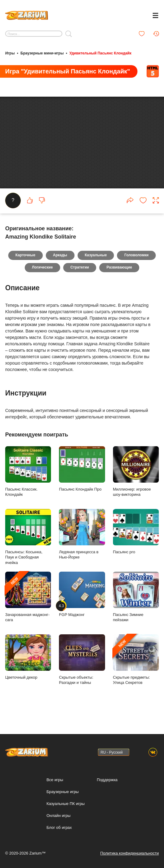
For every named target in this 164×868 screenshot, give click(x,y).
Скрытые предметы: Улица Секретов (136, 672)
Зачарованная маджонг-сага (28, 609)
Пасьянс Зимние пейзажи (136, 609)
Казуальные (96, 268)
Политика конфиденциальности (129, 853)
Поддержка (107, 780)
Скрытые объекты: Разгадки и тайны (82, 672)
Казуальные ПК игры (66, 804)
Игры (10, 53)
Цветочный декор (28, 669)
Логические (42, 280)
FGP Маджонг (82, 606)
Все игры (55, 780)
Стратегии (80, 280)
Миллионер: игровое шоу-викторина (136, 484)
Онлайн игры (58, 816)
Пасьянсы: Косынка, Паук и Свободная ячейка (28, 549)
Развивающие (119, 280)
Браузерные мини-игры (42, 53)
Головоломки (137, 268)
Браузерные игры (63, 792)
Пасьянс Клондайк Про (82, 481)
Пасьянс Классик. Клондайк (28, 484)
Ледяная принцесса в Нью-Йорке (82, 547)
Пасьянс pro (136, 544)
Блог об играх (59, 827)
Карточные (25, 268)
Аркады (60, 268)
